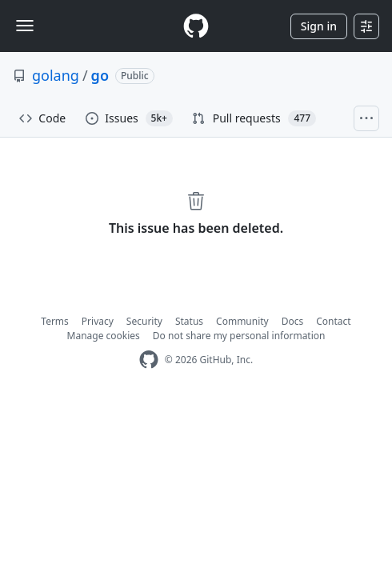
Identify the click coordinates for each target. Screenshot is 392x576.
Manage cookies (104, 336)
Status (189, 321)
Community (242, 321)
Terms (55, 321)
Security (144, 321)
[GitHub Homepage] (149, 360)
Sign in (319, 26)
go (100, 75)
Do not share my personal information (239, 336)
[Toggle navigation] (25, 26)
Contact (333, 321)
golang (56, 75)
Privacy (98, 321)
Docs (293, 321)
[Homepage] (196, 26)
